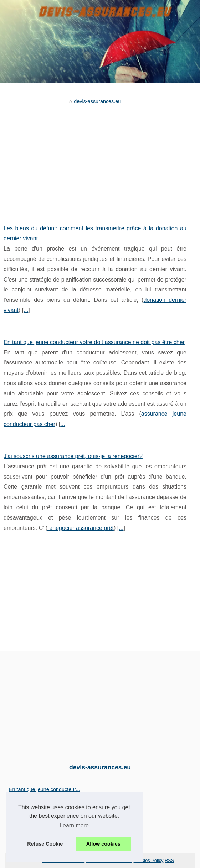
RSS (169, 860)
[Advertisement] (95, 159)
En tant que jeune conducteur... (44, 789)
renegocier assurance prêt (81, 528)
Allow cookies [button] (103, 844)
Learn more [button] (74, 825)
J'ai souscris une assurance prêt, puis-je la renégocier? (73, 456)
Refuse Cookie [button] (45, 844)
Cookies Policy (149, 860)
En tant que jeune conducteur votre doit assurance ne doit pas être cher (94, 342)
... (26, 310)
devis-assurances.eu (97, 101)
